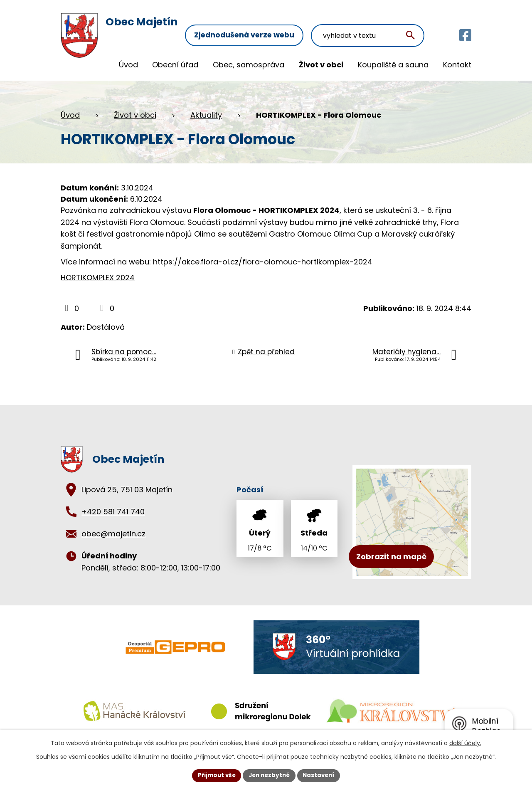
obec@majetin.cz (113, 534)
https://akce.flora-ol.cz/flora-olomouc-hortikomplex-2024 (263, 262)
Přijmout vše (214, 775)
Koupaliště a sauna (393, 65)
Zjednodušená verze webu (255, 24)
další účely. (465, 743)
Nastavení (321, 775)
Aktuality (206, 115)
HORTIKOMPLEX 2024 (98, 278)
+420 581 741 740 (113, 512)
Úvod (128, 65)
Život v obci (321, 65)
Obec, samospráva (249, 65)
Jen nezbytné (269, 775)
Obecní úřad (175, 65)
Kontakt (457, 65)
